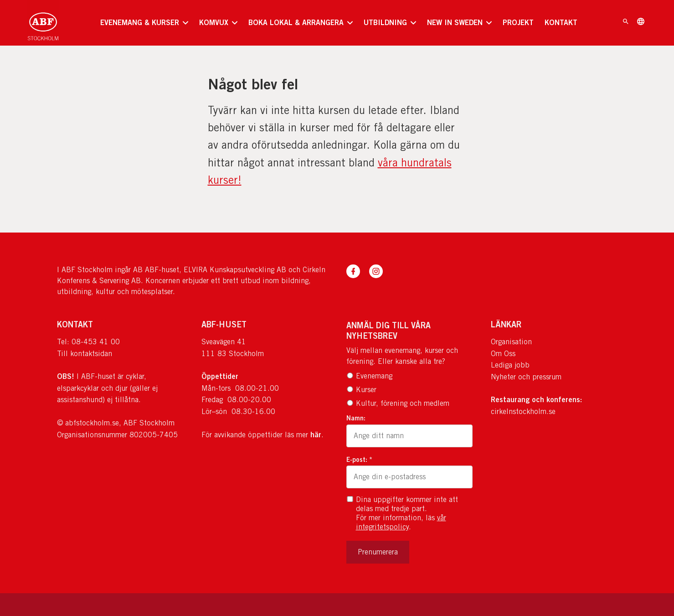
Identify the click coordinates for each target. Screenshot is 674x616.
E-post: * (359, 459)
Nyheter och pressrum (526, 377)
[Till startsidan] (43, 23)
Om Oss (503, 354)
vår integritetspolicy (401, 522)
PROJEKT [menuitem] (518, 22)
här (316, 435)
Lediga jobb (510, 365)
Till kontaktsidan (85, 354)
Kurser (361, 390)
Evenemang (369, 376)
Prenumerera (378, 552)
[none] (144, 23)
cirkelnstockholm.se (523, 412)
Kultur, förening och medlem (398, 403)
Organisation (511, 342)
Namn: (356, 418)
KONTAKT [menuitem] (561, 22)
